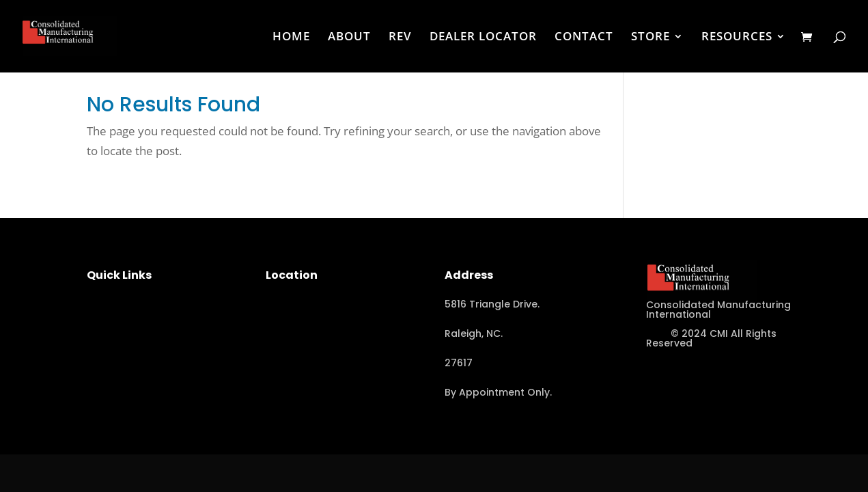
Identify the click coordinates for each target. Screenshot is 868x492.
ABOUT (349, 38)
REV (400, 38)
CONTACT (584, 38)
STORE (650, 38)
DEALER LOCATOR (483, 38)
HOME (291, 38)
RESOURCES (737, 38)
